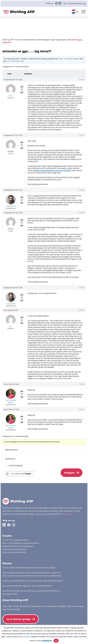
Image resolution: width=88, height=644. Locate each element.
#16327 (82, 135)
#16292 (82, 80)
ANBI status (67, 514)
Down (22, 93)
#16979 (82, 310)
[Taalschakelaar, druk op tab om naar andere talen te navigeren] (75, 12)
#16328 (82, 190)
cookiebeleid (46, 641)
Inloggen (69, 473)
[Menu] (83, 12)
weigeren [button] (27, 637)
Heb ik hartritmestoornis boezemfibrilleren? (21, 543)
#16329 (82, 213)
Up (22, 86)
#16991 (82, 409)
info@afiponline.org (77, 3)
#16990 (82, 384)
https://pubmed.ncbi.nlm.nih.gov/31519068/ (53, 171)
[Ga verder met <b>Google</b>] (19, 474)
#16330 (82, 288)
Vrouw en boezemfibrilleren (14, 552)
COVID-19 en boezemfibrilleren (16, 540)
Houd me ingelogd (16, 465)
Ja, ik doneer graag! (18, 619)
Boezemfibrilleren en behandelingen (18, 546)
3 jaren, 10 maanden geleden (69, 59)
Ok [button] (56, 641)
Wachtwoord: (10, 459)
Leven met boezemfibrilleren (15, 549)
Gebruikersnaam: (12, 450)
